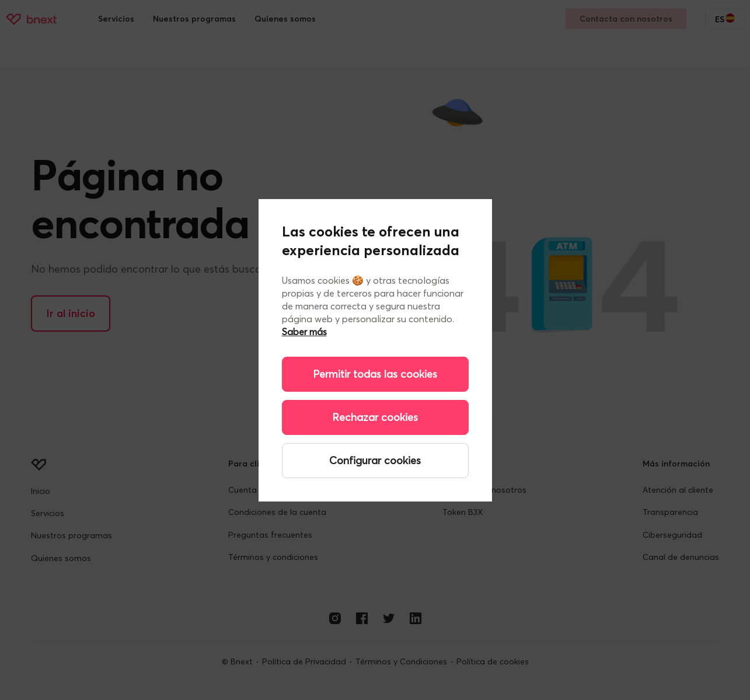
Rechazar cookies (375, 417)
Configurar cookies (375, 460)
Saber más (304, 332)
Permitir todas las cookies (375, 374)
